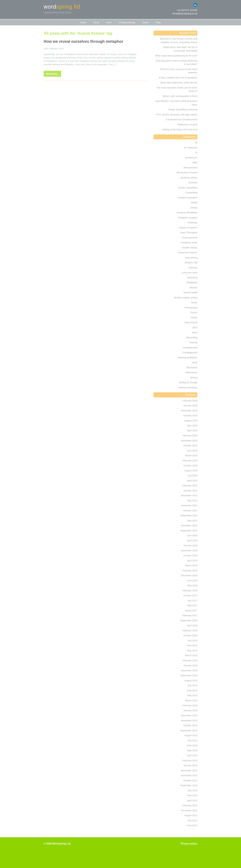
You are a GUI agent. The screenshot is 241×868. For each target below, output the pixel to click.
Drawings (193, 222)
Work (109, 22)
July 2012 (192, 790)
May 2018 (192, 585)
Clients (145, 22)
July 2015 (192, 640)
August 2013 (191, 735)
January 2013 (190, 765)
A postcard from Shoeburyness (182, 119)
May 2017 (192, 605)
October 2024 (190, 445)
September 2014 (189, 675)
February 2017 (190, 615)
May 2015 (192, 650)
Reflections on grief (188, 124)
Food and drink (190, 238)
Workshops (192, 372)
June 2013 (192, 745)
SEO (195, 327)
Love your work (190, 272)
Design (194, 208)
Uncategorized (190, 352)
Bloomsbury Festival (187, 172)
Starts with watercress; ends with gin (179, 83)
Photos (194, 312)
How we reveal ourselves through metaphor (83, 41)
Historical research (188, 252)
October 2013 (190, 725)
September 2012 (189, 785)
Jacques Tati (191, 262)
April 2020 (192, 541)
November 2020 (189, 525)
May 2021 (192, 521)
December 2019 (189, 550)
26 (196, 142)
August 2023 (191, 471)
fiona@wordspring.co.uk (185, 13)
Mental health (190, 292)
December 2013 (189, 715)
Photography (191, 308)
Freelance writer (189, 242)
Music (194, 302)
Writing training (127, 22)
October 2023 (190, 465)
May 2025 (192, 425)
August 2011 (191, 815)
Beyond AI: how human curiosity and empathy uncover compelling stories (179, 40)
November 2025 (189, 411)
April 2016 (192, 625)
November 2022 (189, 495)
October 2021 (190, 511)
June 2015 (192, 645)
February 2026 (190, 401)
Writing (194, 377)
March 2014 (191, 700)
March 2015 (191, 655)
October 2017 (190, 595)
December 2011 (189, 810)
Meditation (192, 282)
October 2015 (190, 635)
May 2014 (192, 695)
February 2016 (190, 630)
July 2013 (192, 740)
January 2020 (190, 545)
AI (196, 152)
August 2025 (191, 421)
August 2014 (191, 680)
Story (195, 332)
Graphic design (190, 248)
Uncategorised (190, 347)
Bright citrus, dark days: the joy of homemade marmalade (180, 49)
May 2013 (192, 750)
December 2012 (189, 770)
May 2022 (192, 501)
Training (193, 342)
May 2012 (192, 795)
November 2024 (189, 441)
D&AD (194, 202)
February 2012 (190, 805)
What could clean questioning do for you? (176, 56)
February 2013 (190, 760)
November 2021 (189, 505)
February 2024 (190, 461)
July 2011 (192, 820)
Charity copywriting (188, 188)
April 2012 (192, 800)
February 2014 (190, 705)
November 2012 (189, 775)
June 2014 (192, 690)
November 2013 (189, 720)
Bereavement (191, 168)
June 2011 (192, 825)
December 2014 (189, 670)
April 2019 (192, 560)
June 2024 (192, 451)
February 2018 (190, 590)
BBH (195, 162)
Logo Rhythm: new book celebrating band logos (176, 103)
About (96, 22)
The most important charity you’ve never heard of (177, 89)
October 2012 (190, 780)
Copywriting (191, 192)
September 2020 (189, 531)
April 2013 (192, 755)
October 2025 (190, 415)
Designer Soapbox (188, 218)
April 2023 (192, 481)
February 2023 (190, 485)
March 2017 (191, 610)
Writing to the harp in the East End (180, 129)
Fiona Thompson (189, 232)
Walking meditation (188, 357)
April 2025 (192, 431)
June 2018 (192, 580)
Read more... (52, 74)
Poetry (194, 318)
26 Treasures (191, 148)
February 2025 (190, 435)
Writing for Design (188, 382)
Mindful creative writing (186, 298)
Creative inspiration (188, 198)
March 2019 (191, 565)
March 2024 (191, 455)
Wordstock (192, 367)
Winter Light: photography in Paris (180, 96)
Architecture (191, 158)
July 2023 (192, 475)
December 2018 (189, 575)
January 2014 (190, 710)
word (62, 7)
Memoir (194, 288)
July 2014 (192, 685)
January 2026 (190, 405)
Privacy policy (189, 844)
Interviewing (191, 258)
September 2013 (189, 730)
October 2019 (190, 555)
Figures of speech (188, 228)
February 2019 (190, 570)
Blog (158, 22)
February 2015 (190, 660)
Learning (193, 268)
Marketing (192, 278)
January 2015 (190, 665)
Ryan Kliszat (191, 322)
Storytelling (192, 337)
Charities (193, 182)
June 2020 (192, 535)
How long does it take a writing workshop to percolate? (176, 62)
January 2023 (190, 491)
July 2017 (192, 600)
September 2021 (189, 515)
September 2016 (189, 620)
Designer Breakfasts (187, 212)
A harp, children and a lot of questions (178, 78)
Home (83, 22)
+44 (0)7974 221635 (187, 10)
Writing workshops (188, 387)
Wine (195, 362)
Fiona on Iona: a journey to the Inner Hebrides (179, 71)
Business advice (189, 178)
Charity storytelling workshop (183, 109)
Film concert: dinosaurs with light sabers (177, 114)
